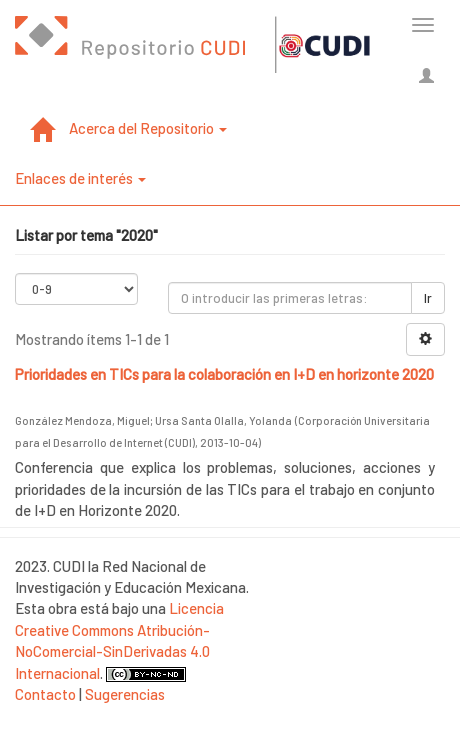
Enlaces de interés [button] (80, 178)
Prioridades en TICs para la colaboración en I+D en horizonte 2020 (224, 374)
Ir (428, 298)
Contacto (45, 694)
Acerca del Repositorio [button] (148, 128)
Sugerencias (125, 694)
